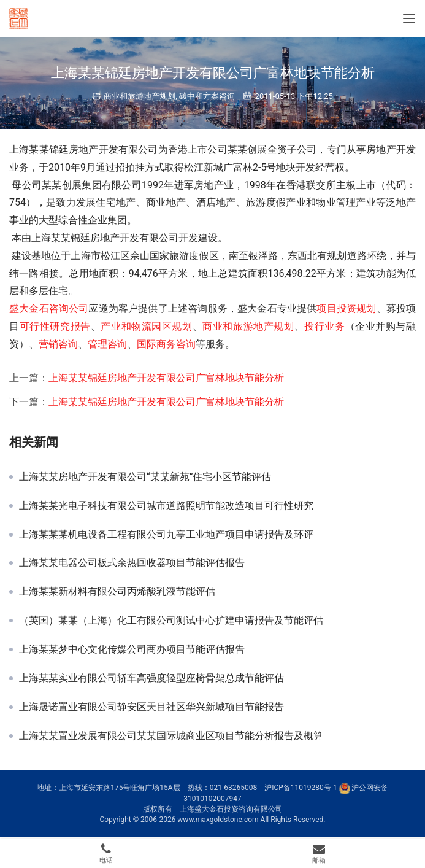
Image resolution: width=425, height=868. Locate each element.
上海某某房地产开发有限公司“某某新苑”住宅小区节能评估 (145, 477)
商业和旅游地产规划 (140, 96)
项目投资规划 (346, 308)
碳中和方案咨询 (207, 96)
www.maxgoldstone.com (218, 820)
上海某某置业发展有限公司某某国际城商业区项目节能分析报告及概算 (171, 736)
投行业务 (324, 326)
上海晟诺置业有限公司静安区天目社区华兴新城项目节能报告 (151, 707)
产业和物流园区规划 (146, 326)
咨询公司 (69, 308)
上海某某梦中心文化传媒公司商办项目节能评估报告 (132, 649)
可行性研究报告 (55, 326)
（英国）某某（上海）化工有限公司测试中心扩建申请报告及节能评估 (171, 621)
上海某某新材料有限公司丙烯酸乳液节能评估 (117, 592)
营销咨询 (58, 344)
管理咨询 (107, 344)
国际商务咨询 (166, 344)
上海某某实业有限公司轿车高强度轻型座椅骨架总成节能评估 (151, 678)
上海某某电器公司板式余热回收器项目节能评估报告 (132, 563)
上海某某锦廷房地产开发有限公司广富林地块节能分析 (166, 378)
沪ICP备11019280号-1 (301, 788)
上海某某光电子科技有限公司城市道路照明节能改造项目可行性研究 (166, 506)
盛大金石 (29, 308)
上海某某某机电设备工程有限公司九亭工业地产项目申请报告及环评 (166, 535)
